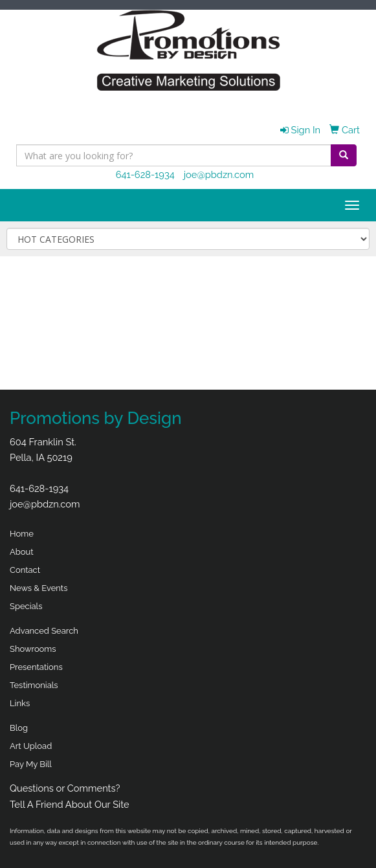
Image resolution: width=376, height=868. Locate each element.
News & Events (39, 588)
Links (20, 703)
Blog (19, 728)
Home (22, 534)
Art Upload (31, 746)
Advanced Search (44, 631)
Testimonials (34, 685)
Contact (25, 570)
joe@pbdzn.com (219, 174)
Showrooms (33, 649)
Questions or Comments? (65, 788)
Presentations (36, 667)
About (22, 552)
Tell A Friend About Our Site (70, 804)
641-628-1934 (145, 174)
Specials (26, 606)
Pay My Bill (31, 764)
